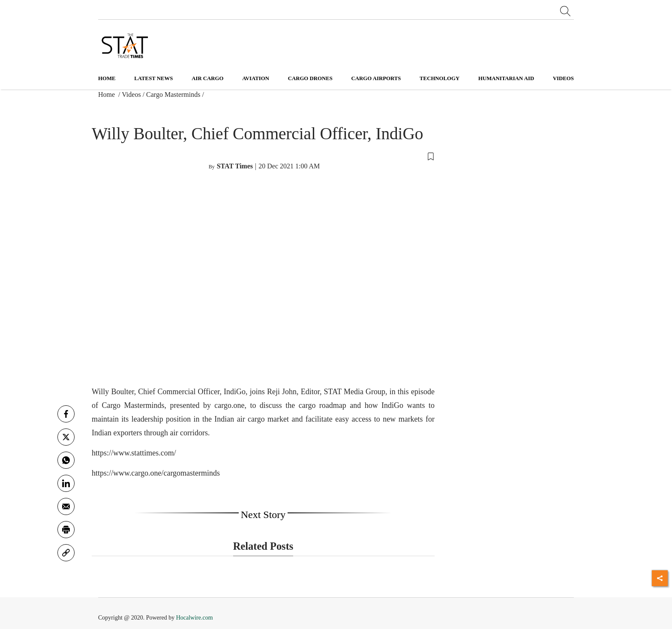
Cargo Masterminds (173, 94)
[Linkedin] (66, 483)
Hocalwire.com (195, 618)
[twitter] (66, 437)
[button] (263, 156)
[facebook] (66, 414)
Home (107, 78)
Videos (131, 94)
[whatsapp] (66, 460)
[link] (66, 553)
